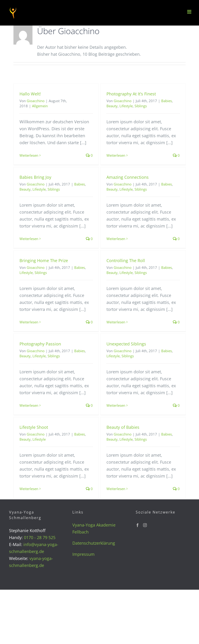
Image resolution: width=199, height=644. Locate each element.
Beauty (112, 106)
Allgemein (40, 106)
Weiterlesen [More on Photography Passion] (29, 405)
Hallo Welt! (30, 94)
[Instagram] (145, 525)
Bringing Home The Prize (44, 260)
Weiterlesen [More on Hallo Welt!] (29, 155)
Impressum (83, 554)
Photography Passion (40, 344)
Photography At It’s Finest (131, 94)
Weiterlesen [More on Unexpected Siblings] (116, 405)
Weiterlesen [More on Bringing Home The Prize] (29, 322)
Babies (167, 101)
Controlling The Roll (126, 260)
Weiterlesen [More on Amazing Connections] (116, 239)
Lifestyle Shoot (34, 427)
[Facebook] (138, 525)
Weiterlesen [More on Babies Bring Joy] (29, 239)
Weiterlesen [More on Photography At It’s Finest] (116, 155)
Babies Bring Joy (35, 177)
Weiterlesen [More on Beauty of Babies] (116, 489)
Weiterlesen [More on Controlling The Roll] (116, 322)
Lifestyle (126, 106)
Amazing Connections (128, 177)
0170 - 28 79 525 (40, 537)
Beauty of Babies (123, 427)
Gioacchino (36, 101)
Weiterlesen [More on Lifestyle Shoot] (29, 489)
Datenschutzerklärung (94, 543)
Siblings (141, 106)
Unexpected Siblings (126, 344)
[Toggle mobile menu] (190, 12)
